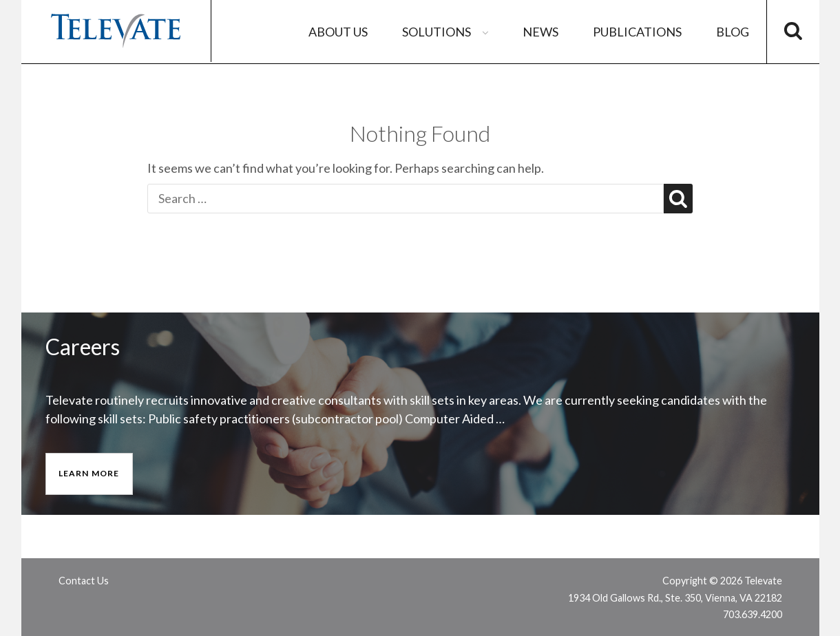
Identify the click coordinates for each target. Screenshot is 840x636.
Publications (637, 32)
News (540, 32)
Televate (116, 31)
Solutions (447, 32)
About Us (338, 32)
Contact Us (84, 581)
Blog (733, 32)
